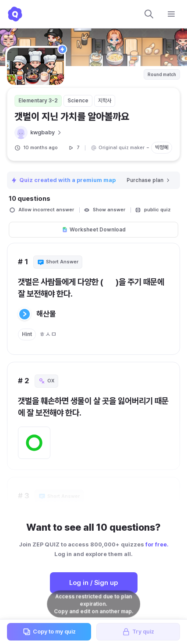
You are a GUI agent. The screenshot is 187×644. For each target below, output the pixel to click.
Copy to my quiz (49, 632)
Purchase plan (149, 180)
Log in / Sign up (93, 583)
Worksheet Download (94, 230)
